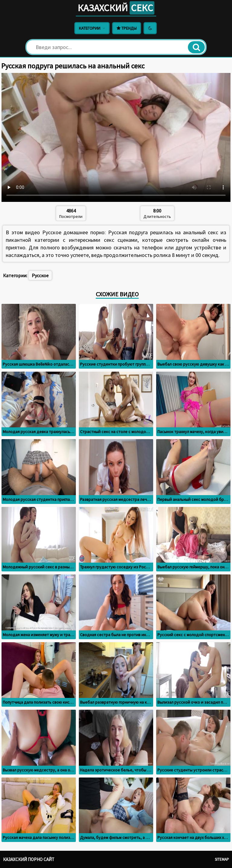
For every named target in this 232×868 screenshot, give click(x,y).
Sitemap (222, 859)
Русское (40, 275)
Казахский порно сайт (29, 859)
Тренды (127, 28)
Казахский (116, 8)
